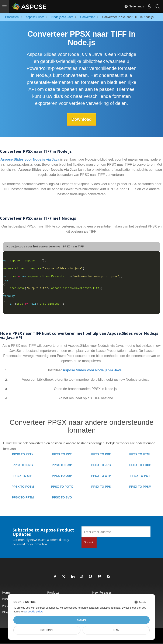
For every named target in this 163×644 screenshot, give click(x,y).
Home (6, 592)
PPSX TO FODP (140, 465)
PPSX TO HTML (140, 454)
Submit (89, 542)
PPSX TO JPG (101, 465)
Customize (47, 630)
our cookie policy (33, 612)
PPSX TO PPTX (23, 454)
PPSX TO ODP (62, 476)
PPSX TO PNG (23, 465)
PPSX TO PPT (62, 454)
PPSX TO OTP (101, 476)
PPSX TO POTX (62, 487)
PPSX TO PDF (101, 454)
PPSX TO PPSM (140, 487)
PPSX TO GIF (23, 476)
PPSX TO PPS (101, 487)
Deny (116, 630)
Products (53, 592)
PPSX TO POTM (23, 487)
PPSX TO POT (140, 476)
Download (81, 119)
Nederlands (134, 6)
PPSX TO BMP (62, 465)
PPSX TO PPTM (23, 497)
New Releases (102, 592)
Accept (81, 620)
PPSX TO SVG (62, 497)
